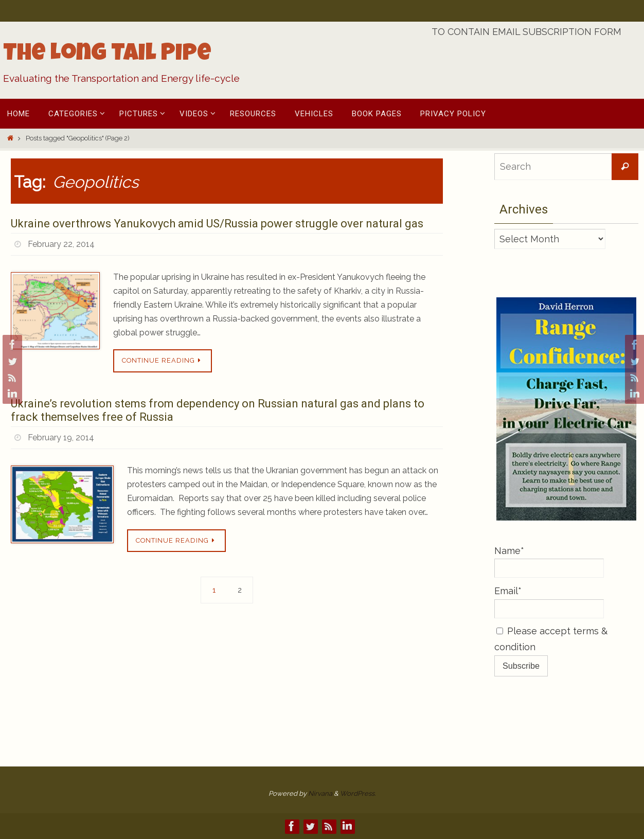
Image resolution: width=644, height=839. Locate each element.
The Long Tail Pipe (107, 55)
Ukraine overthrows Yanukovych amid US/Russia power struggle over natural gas (217, 224)
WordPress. (358, 793)
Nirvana (320, 793)
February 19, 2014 (61, 438)
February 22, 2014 (61, 244)
